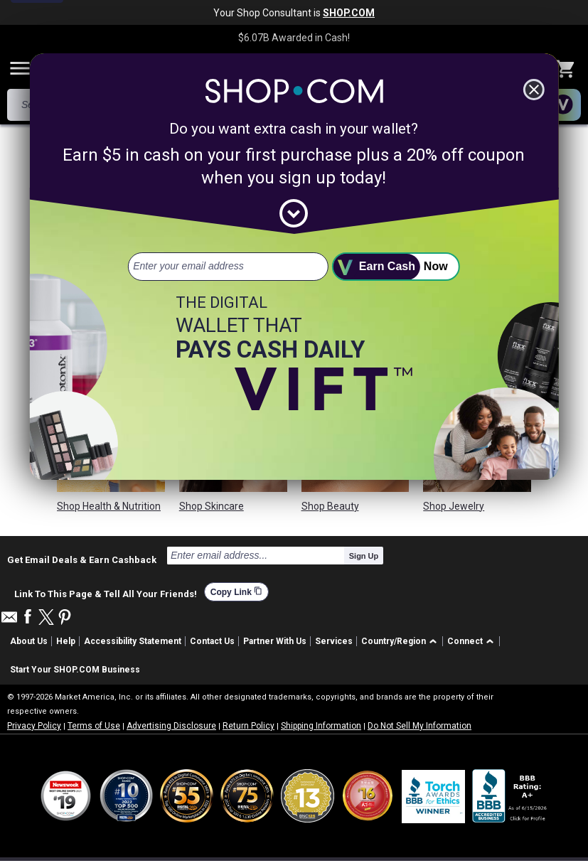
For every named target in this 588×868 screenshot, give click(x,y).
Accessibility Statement (133, 641)
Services (334, 641)
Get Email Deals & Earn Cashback (82, 559)
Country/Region (394, 641)
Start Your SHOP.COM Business (75, 670)
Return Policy (248, 726)
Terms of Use (94, 726)
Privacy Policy (34, 726)
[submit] (396, 267)
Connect (465, 641)
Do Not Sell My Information (419, 726)
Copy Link (236, 592)
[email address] (228, 267)
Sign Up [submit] (364, 556)
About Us (29, 641)
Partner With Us (275, 641)
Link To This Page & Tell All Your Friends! (106, 592)
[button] (401, 642)
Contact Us (212, 641)
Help (66, 641)
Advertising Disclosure (171, 726)
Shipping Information (321, 726)
